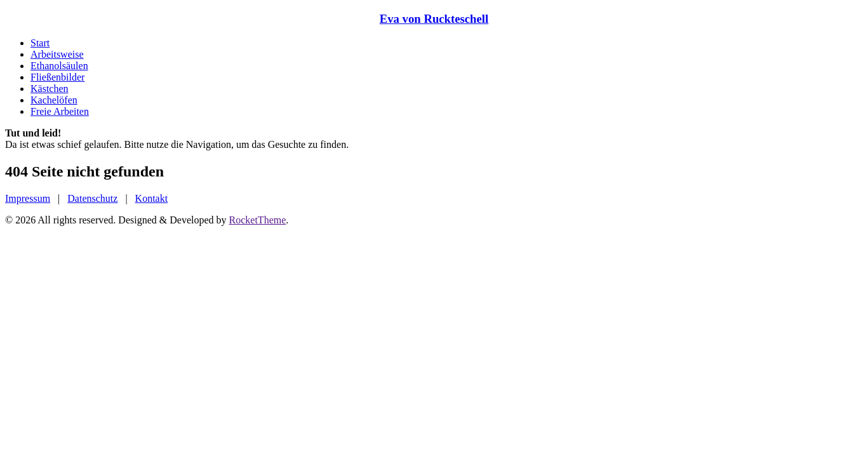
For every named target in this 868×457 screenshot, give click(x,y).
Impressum (28, 198)
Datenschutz (92, 198)
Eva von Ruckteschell (434, 19)
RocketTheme (258, 220)
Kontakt (152, 198)
